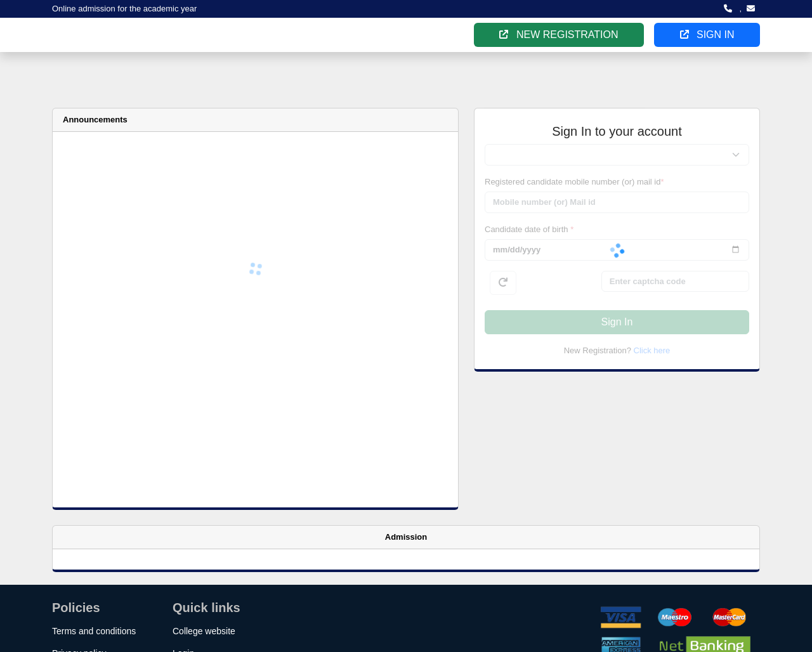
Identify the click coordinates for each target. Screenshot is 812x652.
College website (204, 631)
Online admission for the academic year (124, 9)
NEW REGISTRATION (559, 35)
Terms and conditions (94, 631)
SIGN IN (707, 35)
